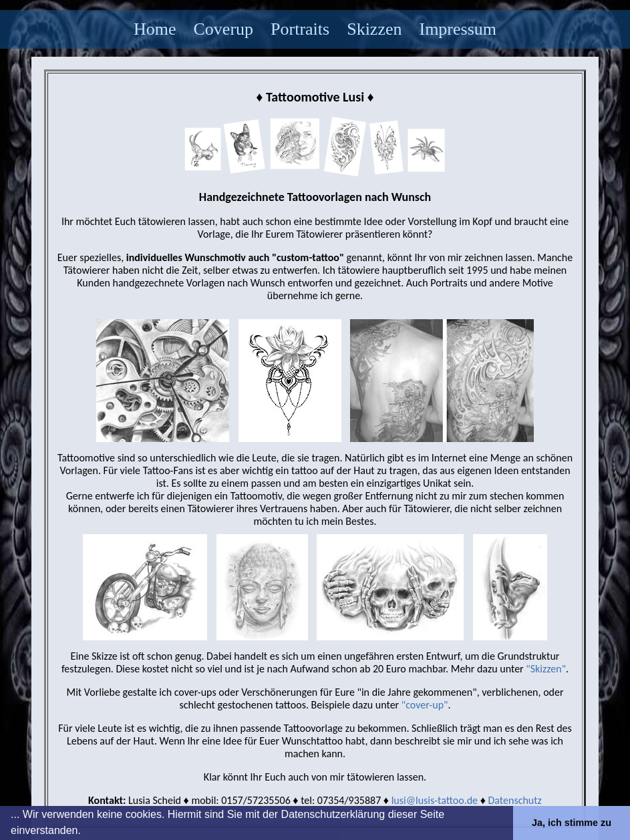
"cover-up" (425, 705)
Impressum (458, 29)
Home (155, 29)
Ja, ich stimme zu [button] (572, 823)
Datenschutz (514, 800)
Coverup (224, 29)
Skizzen (374, 29)
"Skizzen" (546, 669)
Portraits (300, 29)
